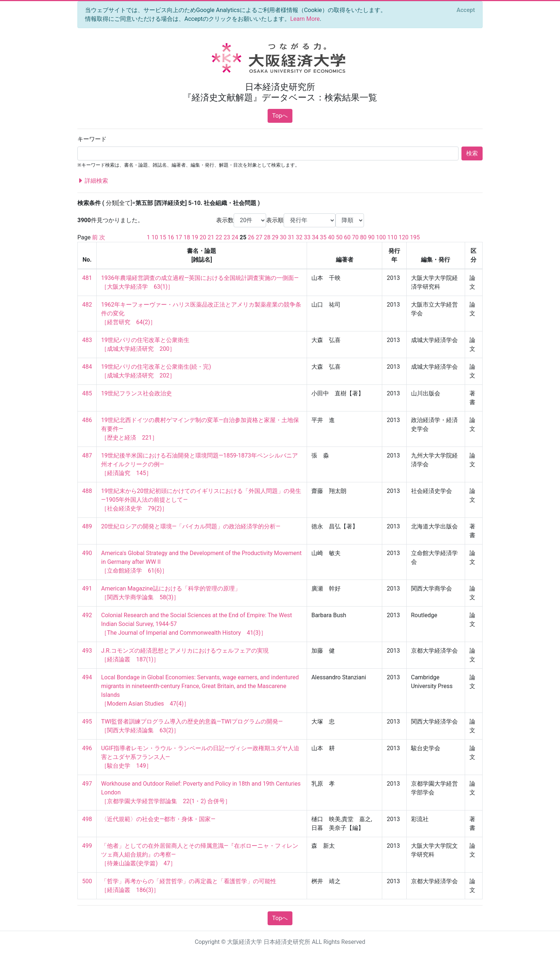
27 (259, 237)
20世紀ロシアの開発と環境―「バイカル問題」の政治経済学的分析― (191, 526)
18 (187, 237)
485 (87, 393)
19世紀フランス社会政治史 (137, 393)
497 (87, 784)
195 (415, 237)
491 (87, 588)
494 (87, 677)
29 (275, 237)
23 (227, 237)
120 (404, 237)
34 (315, 237)
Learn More (305, 19)
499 (87, 846)
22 (219, 237)
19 (195, 237)
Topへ (280, 116)
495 (87, 722)
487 (87, 455)
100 (381, 237)
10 (155, 237)
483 (87, 340)
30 (283, 237)
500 (87, 881)
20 (203, 237)
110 (392, 237)
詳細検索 (93, 181)
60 (347, 237)
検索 (472, 153)
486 (87, 420)
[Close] (466, 10)
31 (291, 237)
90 (371, 237)
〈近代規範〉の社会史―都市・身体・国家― (158, 819)
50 (339, 237)
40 (331, 237)
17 (179, 237)
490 (87, 553)
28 (267, 237)
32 (299, 237)
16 (171, 237)
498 (87, 819)
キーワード (92, 139)
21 (211, 237)
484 (87, 367)
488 (87, 491)
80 (363, 237)
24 (235, 237)
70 (355, 237)
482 (87, 305)
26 (251, 237)
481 (87, 278)
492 (87, 615)
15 (163, 237)
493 (87, 651)
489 (87, 526)
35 (323, 237)
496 (87, 748)
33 (307, 237)
